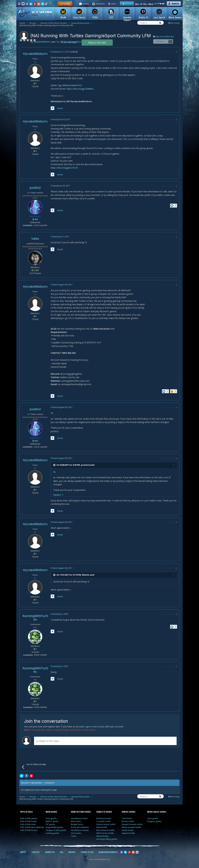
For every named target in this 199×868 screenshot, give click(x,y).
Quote (60, 108)
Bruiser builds (128, 821)
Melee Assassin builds (131, 827)
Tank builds (127, 818)
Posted (60, 52)
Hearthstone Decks (79, 818)
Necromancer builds (105, 830)
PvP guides (50, 824)
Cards (74, 836)
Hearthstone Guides (80, 830)
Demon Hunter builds (106, 824)
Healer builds (128, 830)
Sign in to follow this (165, 36)
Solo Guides (76, 833)
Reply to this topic (97, 42)
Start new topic (69, 42)
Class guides (51, 818)
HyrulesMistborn (35, 54)
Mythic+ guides (52, 821)
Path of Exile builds (28, 821)
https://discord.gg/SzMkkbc (80, 89)
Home (23, 23)
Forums (34, 23)
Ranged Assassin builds (132, 824)
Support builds (128, 833)
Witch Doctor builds (105, 833)
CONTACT (36, 852)
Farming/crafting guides (107, 839)
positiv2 (35, 188)
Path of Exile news (28, 824)
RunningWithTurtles (35, 618)
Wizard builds (102, 836)
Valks (35, 239)
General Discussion (82, 23)
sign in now (91, 727)
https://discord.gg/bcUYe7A (64, 168)
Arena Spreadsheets (80, 827)
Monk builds (102, 827)
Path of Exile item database (32, 827)
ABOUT (23, 852)
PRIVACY (72, 852)
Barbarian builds (104, 818)
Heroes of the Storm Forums (55, 23)
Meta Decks (76, 821)
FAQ (62, 852)
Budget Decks (77, 824)
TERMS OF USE (87, 852)
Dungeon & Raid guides (56, 830)
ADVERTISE (50, 852)
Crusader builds (103, 821)
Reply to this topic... (48, 741)
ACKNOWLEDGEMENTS (108, 852)
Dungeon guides (154, 821)
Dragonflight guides (54, 827)
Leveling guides (52, 833)
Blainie (86, 575)
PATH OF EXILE (26, 812)
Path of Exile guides (29, 818)
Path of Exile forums (29, 830)
